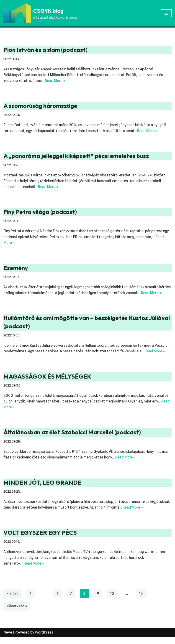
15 (141, 600)
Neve (8, 639)
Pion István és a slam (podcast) (45, 50)
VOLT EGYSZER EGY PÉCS (40, 539)
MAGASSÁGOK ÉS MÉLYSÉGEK (47, 383)
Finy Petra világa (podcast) (40, 212)
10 (112, 600)
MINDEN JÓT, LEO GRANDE (42, 489)
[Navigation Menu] (166, 13)
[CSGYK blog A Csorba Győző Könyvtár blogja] (40, 13)
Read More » (56, 81)
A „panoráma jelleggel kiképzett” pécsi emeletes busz (76, 156)
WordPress (44, 639)
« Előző (13, 600)
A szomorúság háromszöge (40, 106)
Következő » (17, 613)
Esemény (16, 268)
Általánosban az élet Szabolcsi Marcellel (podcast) (72, 439)
